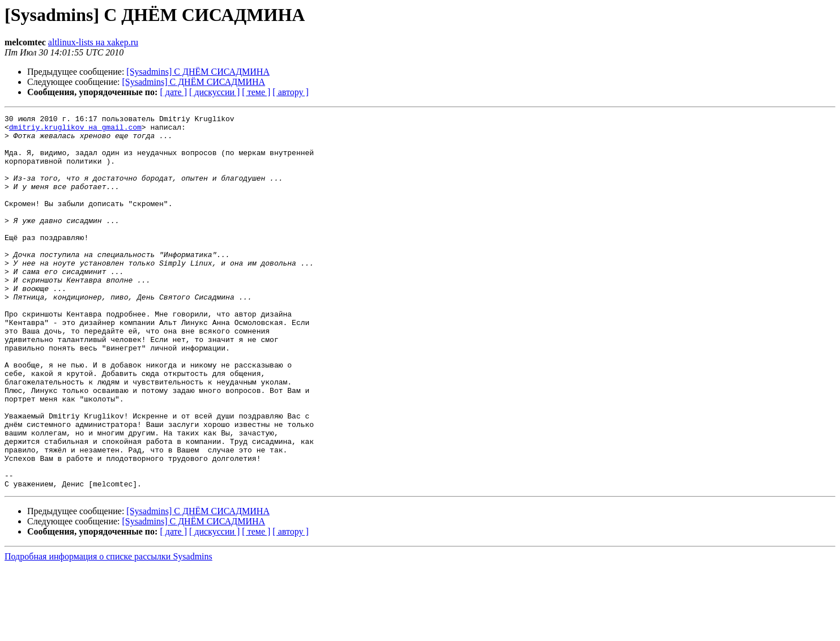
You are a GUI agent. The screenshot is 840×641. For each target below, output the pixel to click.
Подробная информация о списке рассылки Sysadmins (108, 631)
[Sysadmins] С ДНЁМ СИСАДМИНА (198, 72)
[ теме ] (256, 92)
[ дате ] (173, 92)
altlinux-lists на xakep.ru (93, 42)
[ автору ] (290, 92)
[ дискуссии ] (214, 92)
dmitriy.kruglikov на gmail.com (75, 130)
